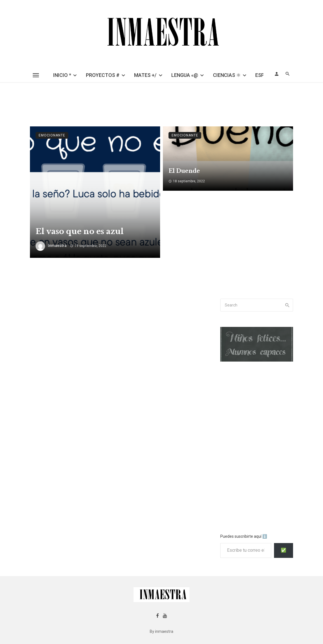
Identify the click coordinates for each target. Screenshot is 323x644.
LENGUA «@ (185, 75)
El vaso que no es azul (80, 231)
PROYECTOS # (103, 75)
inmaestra (57, 246)
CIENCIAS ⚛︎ (227, 75)
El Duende (184, 171)
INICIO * (62, 75)
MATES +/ (145, 75)
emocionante (52, 135)
